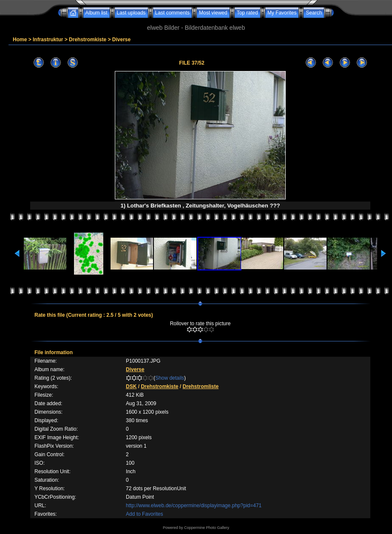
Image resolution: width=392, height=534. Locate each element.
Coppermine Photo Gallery (207, 528)
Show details (170, 378)
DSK (131, 386)
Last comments (172, 13)
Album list (97, 13)
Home (20, 40)
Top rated (247, 13)
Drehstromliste (200, 386)
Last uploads (131, 13)
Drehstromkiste (88, 40)
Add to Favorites (144, 514)
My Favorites (282, 13)
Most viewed (213, 13)
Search (314, 13)
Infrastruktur (48, 40)
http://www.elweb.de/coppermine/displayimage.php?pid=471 (194, 506)
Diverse (121, 40)
